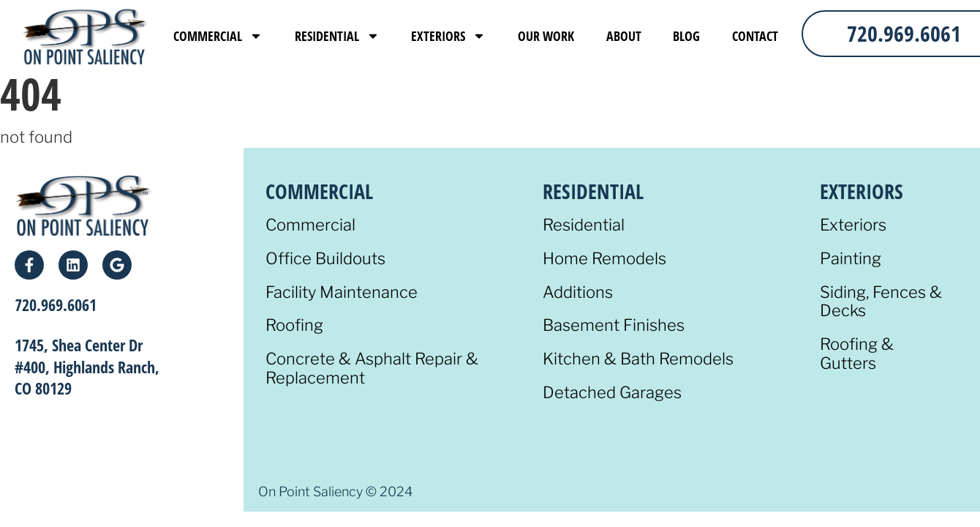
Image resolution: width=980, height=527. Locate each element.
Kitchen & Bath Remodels (638, 359)
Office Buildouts (325, 259)
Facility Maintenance (342, 292)
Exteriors (448, 36)
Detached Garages (612, 393)
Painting (851, 259)
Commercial (218, 36)
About (624, 36)
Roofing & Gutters (857, 354)
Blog (686, 36)
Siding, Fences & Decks (881, 302)
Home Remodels (604, 259)
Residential (337, 36)
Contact (755, 36)
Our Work (546, 36)
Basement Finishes (614, 325)
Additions (578, 292)
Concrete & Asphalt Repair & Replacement (372, 369)
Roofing (294, 325)
